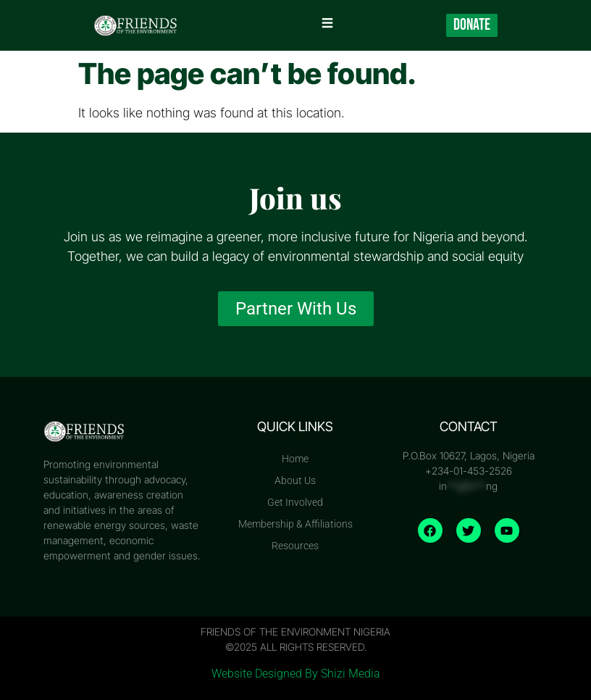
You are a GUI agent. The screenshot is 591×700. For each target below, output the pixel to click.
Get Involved (295, 502)
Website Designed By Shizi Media (296, 674)
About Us (295, 480)
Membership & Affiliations (295, 524)
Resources (295, 546)
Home (295, 459)
